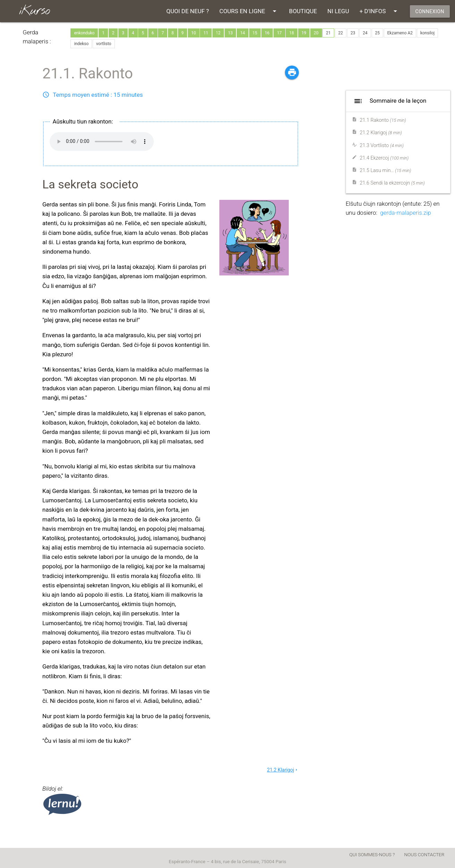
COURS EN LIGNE (249, 11)
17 (279, 33)
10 (194, 33)
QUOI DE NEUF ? (188, 11)
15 (255, 33)
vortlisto (104, 44)
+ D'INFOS (380, 11)
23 (353, 33)
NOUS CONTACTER (424, 854)
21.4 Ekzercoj (384, 158)
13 (230, 33)
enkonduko (84, 33)
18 (292, 33)
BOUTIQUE (303, 11)
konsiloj (427, 33)
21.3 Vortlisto (382, 146)
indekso (81, 44)
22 (341, 33)
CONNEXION (430, 11)
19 (304, 33)
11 (206, 33)
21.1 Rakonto (383, 120)
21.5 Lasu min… (386, 171)
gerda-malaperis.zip (405, 213)
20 (316, 33)
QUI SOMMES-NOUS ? (372, 854)
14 (243, 33)
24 (365, 33)
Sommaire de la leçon (389, 101)
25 (378, 33)
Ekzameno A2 (400, 33)
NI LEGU (338, 11)
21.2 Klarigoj (283, 770)
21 (328, 33)
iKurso (34, 11)
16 (267, 33)
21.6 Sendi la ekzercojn (392, 183)
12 (218, 33)
